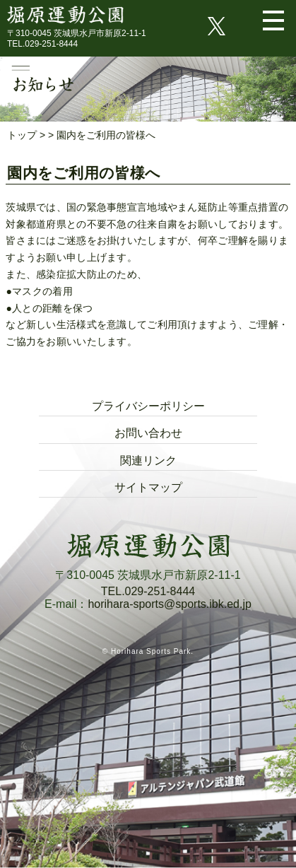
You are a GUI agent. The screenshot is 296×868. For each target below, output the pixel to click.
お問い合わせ (148, 433)
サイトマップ (148, 487)
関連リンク (148, 461)
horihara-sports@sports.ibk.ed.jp (169, 604)
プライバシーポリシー (148, 406)
